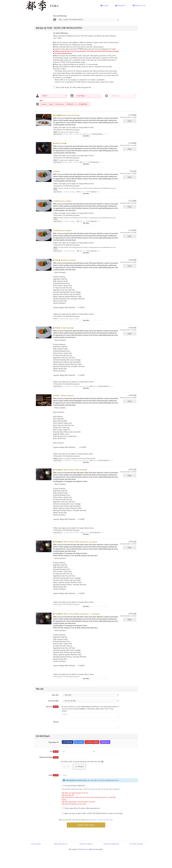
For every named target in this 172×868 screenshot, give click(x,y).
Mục (41, 101)
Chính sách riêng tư (86, 844)
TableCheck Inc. (84, 849)
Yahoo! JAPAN (92, 742)
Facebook (68, 742)
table (50, 104)
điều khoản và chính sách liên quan (101, 820)
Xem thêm (86, 136)
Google (79, 742)
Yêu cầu (56, 722)
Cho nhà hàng (36, 844)
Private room (59, 104)
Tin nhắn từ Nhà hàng (60, 33)
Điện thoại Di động (49, 757)
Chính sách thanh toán (111, 844)
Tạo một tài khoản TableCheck (73, 786)
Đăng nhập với (54, 742)
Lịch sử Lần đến (53, 701)
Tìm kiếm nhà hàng (136, 844)
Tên (54, 751)
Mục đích (55, 695)
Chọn (130, 121)
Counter (43, 104)
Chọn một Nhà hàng (60, 16)
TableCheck (105, 742)
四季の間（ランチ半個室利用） (77, 104)
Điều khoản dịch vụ (61, 844)
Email (54, 775)
